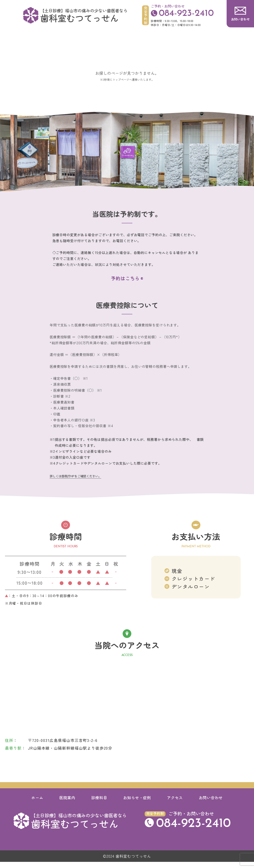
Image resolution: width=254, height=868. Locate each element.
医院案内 (67, 804)
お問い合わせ (211, 804)
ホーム (37, 804)
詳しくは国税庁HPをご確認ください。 (75, 482)
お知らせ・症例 (137, 804)
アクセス (175, 804)
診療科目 (99, 804)
